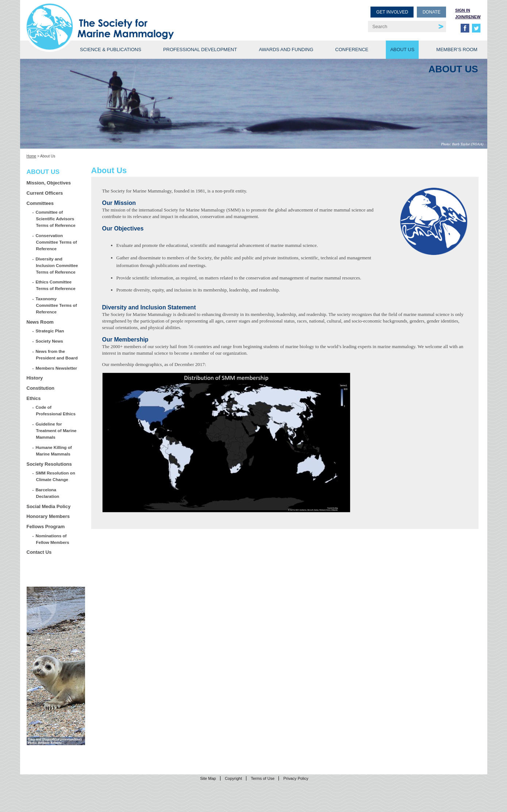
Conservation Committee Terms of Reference (57, 242)
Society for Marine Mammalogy (141, 17)
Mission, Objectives (49, 183)
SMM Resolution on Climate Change (56, 476)
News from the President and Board (57, 354)
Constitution (41, 388)
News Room (40, 322)
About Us (402, 49)
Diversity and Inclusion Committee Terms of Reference (57, 265)
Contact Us (39, 552)
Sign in (463, 10)
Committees (40, 203)
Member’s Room (457, 49)
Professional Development (200, 49)
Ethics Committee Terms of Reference (56, 285)
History (35, 378)
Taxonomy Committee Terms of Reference (57, 305)
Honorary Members (48, 516)
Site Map (208, 778)
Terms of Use (263, 778)
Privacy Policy (296, 778)
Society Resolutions (49, 464)
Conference (352, 49)
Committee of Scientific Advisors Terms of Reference (56, 219)
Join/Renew (468, 17)
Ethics (34, 398)
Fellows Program (46, 527)
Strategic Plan (50, 331)
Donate (432, 12)
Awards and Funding (286, 49)
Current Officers (45, 193)
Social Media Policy (49, 506)
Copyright (233, 778)
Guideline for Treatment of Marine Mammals (56, 430)
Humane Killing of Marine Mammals (54, 451)
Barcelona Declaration (48, 493)
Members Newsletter (57, 368)
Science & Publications (111, 49)
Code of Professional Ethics (56, 410)
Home (32, 156)
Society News (50, 341)
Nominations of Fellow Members (53, 539)
